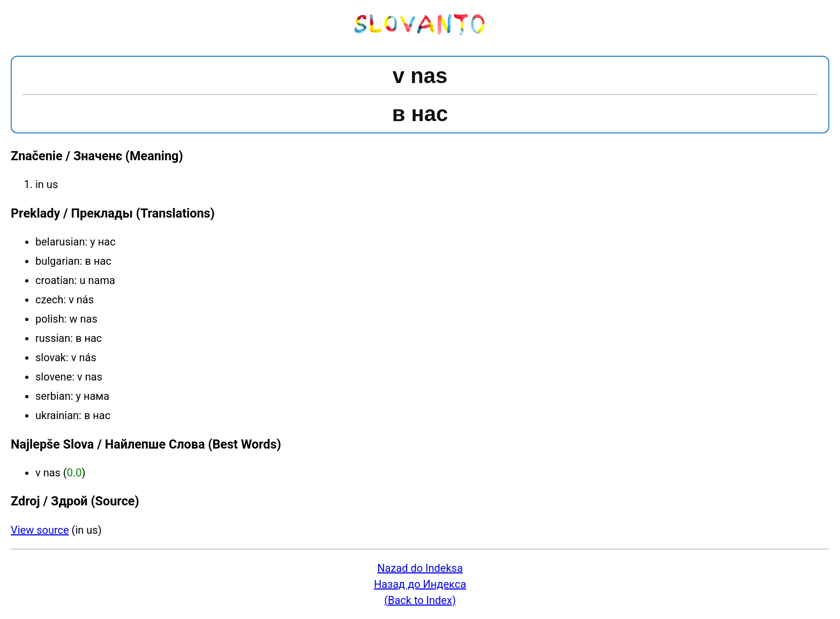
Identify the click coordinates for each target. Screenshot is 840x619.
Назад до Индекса (420, 584)
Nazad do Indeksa (420, 568)
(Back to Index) (420, 600)
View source (40, 530)
